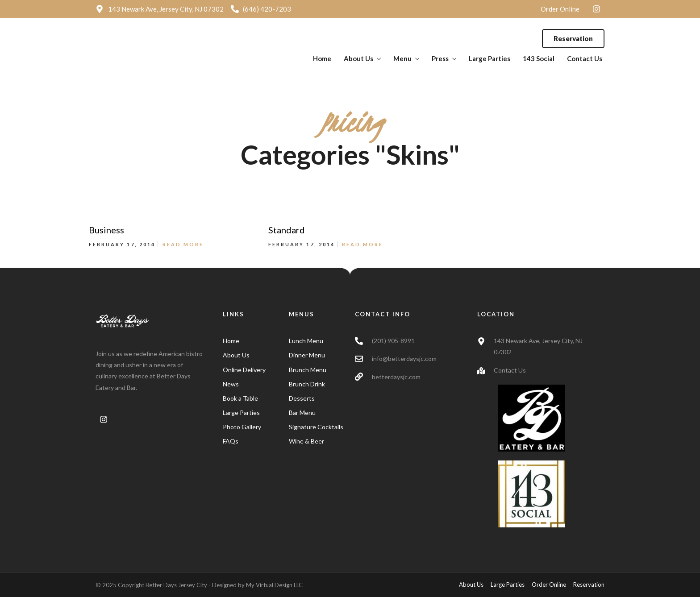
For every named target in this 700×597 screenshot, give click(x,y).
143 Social (539, 58)
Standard (287, 230)
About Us (358, 58)
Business (106, 230)
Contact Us (585, 58)
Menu (402, 58)
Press (440, 58)
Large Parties (490, 58)
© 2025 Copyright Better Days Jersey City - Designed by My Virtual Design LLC (199, 585)
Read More (183, 244)
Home (322, 58)
